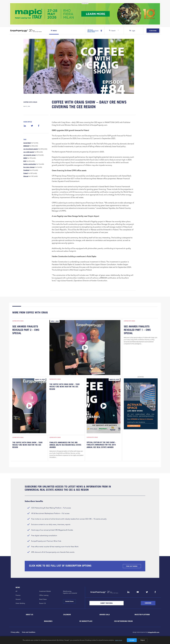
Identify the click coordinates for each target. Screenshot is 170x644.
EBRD (25, 158)
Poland (26, 173)
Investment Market (45, 591)
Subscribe (153, 31)
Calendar (67, 614)
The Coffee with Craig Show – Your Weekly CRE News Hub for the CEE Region (64, 387)
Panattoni (26, 170)
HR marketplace (86, 621)
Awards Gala (105, 614)
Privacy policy (15, 632)
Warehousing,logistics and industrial (70, 592)
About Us (29, 614)
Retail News (43, 599)
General (18, 599)
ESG (25, 161)
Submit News (69, 601)
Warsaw (26, 176)
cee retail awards (29, 152)
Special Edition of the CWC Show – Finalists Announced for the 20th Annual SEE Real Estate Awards (101, 445)
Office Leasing (44, 595)
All (16, 591)
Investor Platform (142, 614)
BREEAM (26, 146)
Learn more (119, 640)
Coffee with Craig (30, 102)
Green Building (20, 603)
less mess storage (29, 167)
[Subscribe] (148, 603)
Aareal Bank (27, 143)
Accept (132, 640)
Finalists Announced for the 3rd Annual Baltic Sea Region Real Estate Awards (65, 445)
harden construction (30, 164)
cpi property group (29, 155)
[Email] (107, 603)
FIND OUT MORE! (132, 566)
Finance (18, 595)
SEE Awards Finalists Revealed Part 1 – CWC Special (137, 330)
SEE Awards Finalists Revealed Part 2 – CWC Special (26, 330)
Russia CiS (42, 603)
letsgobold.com (154, 632)
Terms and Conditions (29, 632)
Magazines (48, 621)
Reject (143, 640)
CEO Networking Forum (123, 621)
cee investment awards (31, 149)
